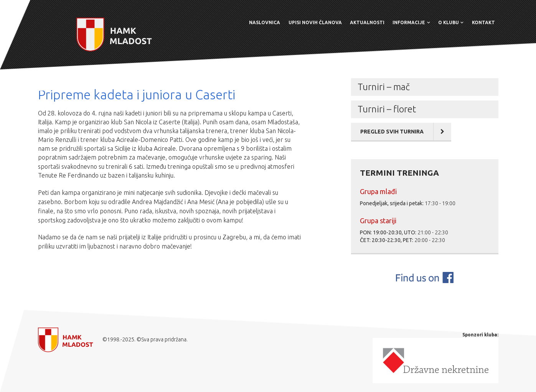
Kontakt (483, 22)
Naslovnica (265, 22)
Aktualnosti (367, 22)
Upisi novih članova (315, 22)
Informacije (409, 22)
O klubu (449, 22)
